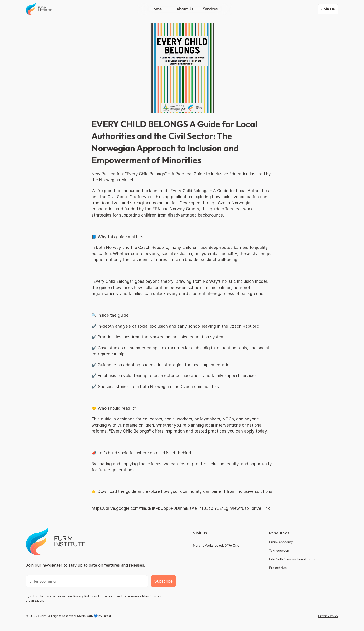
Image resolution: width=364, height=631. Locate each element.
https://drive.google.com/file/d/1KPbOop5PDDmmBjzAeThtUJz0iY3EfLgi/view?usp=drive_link (181, 508)
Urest (107, 616)
